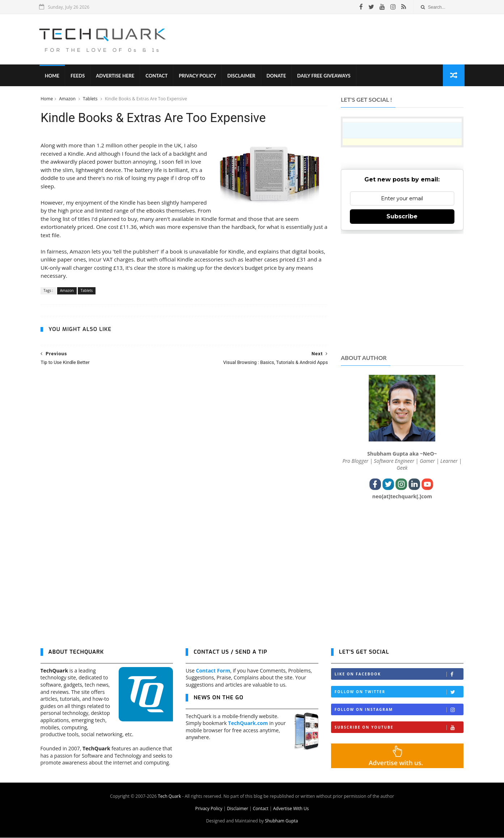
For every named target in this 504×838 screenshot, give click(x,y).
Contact (158, 76)
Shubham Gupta (281, 821)
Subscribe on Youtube (399, 728)
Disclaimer (242, 76)
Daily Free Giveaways (325, 76)
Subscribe (402, 217)
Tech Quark (169, 797)
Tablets (90, 99)
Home (53, 76)
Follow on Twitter (399, 693)
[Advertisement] (332, 39)
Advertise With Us (291, 809)
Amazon (68, 99)
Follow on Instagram (399, 710)
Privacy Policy (198, 76)
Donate (277, 76)
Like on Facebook (399, 675)
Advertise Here (116, 76)
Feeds (79, 76)
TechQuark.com (248, 724)
